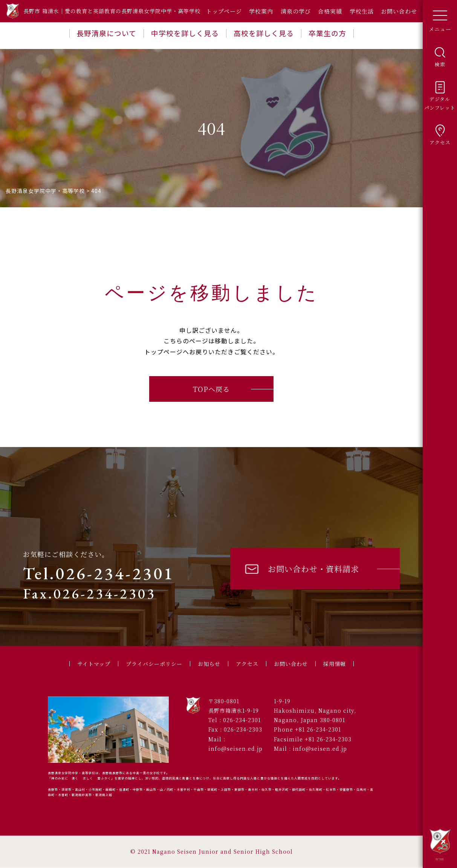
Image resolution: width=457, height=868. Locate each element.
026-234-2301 (242, 720)
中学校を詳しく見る (185, 33)
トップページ (224, 11)
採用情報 (340, 664)
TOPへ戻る (211, 389)
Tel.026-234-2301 (99, 573)
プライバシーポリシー (152, 664)
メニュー (440, 18)
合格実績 (330, 11)
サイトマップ (89, 664)
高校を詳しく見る (264, 33)
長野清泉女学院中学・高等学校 (440, 844)
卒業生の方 (327, 33)
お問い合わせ (399, 11)
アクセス (249, 664)
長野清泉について (106, 33)
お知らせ (209, 664)
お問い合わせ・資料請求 (301, 569)
